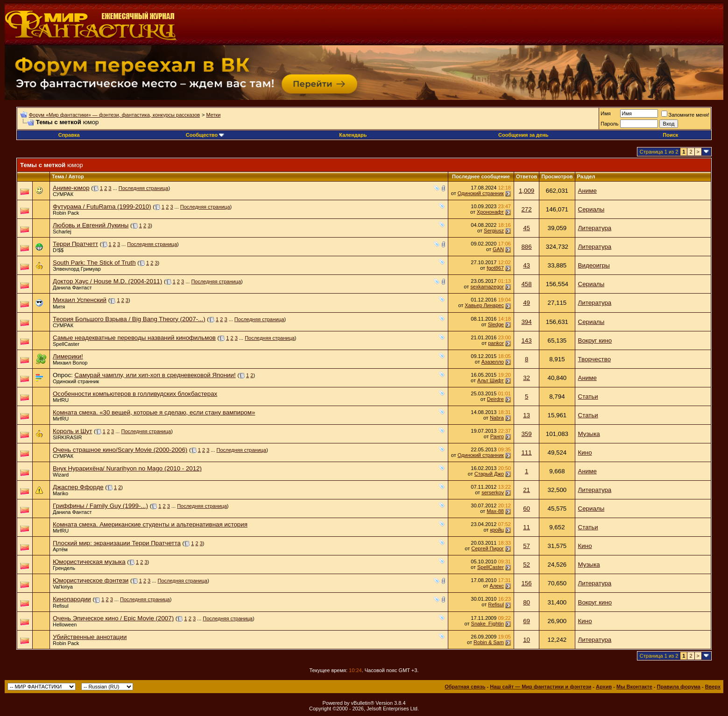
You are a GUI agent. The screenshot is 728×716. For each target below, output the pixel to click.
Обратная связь (465, 687)
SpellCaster (66, 344)
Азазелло (493, 362)
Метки (213, 115)
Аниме (587, 191)
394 (526, 322)
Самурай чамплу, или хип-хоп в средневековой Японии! (155, 375)
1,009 (527, 191)
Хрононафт (490, 212)
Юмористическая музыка (89, 562)
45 (527, 228)
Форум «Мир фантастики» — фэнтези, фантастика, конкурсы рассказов (114, 115)
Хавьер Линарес (484, 305)
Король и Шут (72, 431)
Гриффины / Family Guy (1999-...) (100, 506)
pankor (496, 343)
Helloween (65, 625)
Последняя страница (144, 188)
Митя (59, 307)
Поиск (670, 135)
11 (527, 527)
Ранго (497, 436)
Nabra (497, 418)
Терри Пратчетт (75, 244)
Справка (69, 135)
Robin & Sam (489, 642)
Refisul (61, 606)
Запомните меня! (685, 115)
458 (526, 284)
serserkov (493, 492)
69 (527, 621)
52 (527, 565)
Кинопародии (72, 599)
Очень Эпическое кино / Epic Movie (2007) (113, 618)
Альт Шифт (491, 380)
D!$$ (58, 250)
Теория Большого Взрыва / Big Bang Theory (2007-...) (129, 319)
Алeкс (497, 586)
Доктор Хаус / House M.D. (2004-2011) (107, 281)
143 (526, 340)
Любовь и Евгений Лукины (91, 225)
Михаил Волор (70, 363)
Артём (60, 549)
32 (527, 378)
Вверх (713, 687)
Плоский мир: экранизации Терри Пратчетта (117, 543)
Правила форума (679, 687)
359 (526, 434)
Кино (585, 453)
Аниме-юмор (71, 188)
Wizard (61, 475)
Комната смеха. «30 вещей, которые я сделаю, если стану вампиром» (154, 412)
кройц (497, 530)
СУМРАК (63, 194)
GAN (498, 249)
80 (527, 602)
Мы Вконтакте (634, 687)
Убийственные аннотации (90, 637)
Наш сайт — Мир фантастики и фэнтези (541, 687)
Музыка (589, 434)
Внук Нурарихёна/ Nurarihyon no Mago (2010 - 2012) (127, 468)
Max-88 (495, 511)
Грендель (64, 568)
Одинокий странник (481, 193)
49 (527, 303)
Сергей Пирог (488, 548)
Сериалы (591, 209)
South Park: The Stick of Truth (94, 263)
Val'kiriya (63, 587)
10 (527, 640)
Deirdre (495, 399)
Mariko (60, 493)
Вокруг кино (595, 340)
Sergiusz (494, 231)
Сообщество (205, 135)
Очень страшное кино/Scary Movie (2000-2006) (120, 450)
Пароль (609, 124)
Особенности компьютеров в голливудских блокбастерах (135, 394)
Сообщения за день (523, 135)
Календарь (353, 135)
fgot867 (495, 268)
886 (526, 247)
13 (527, 415)
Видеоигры (594, 265)
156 (526, 583)
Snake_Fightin (488, 624)
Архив (604, 687)
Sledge (496, 324)
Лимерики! (68, 356)
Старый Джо (489, 474)
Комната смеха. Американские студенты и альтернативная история (150, 524)
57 (527, 546)
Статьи (588, 397)
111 (526, 453)
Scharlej (62, 232)
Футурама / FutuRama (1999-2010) (102, 207)
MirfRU (61, 400)
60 (527, 509)
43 (527, 265)
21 (527, 490)
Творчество (595, 359)
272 (526, 209)
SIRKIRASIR (67, 437)
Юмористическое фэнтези (91, 580)
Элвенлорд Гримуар (77, 269)
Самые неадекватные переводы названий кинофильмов (134, 338)
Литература (595, 228)
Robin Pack (66, 213)
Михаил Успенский (80, 300)
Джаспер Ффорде (78, 487)
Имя (605, 113)
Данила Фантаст (72, 288)
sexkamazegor (487, 287)
